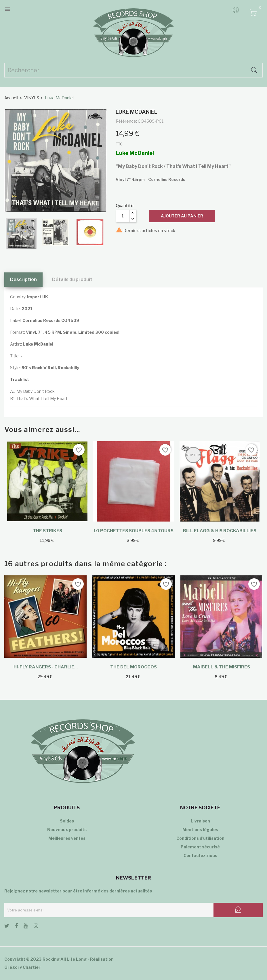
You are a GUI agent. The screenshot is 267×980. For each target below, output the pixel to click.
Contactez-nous (200, 855)
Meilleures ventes (67, 838)
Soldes (67, 821)
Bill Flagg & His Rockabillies (220, 531)
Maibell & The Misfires (222, 667)
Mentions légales (200, 830)
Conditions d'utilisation (200, 838)
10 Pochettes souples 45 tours (133, 531)
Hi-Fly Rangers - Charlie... (46, 667)
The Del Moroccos (133, 667)
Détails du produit (72, 279)
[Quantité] (123, 216)
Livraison (200, 821)
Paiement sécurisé (200, 847)
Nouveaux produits (67, 830)
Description (23, 279)
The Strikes (47, 531)
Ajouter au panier (182, 216)
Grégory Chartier (22, 967)
